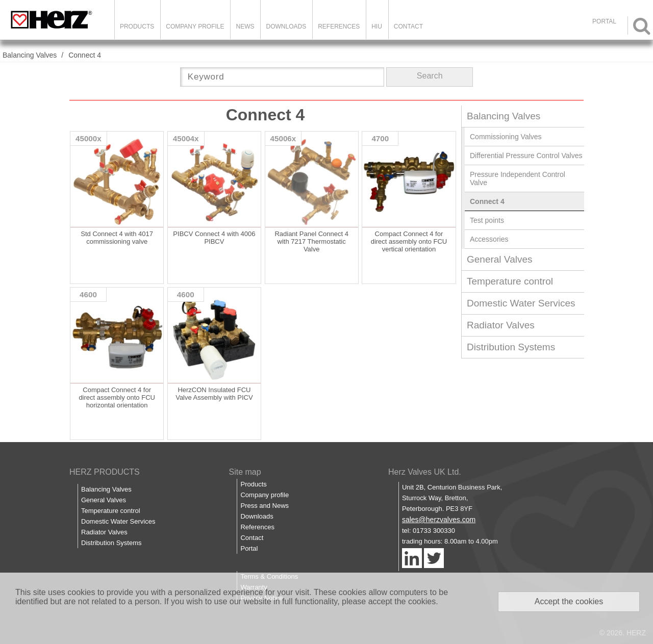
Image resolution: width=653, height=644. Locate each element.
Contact (408, 27)
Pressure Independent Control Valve (518, 178)
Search (430, 76)
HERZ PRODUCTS (105, 472)
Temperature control (510, 281)
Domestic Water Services (521, 303)
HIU (377, 27)
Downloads (286, 27)
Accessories (489, 239)
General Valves (500, 259)
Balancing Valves (30, 55)
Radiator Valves (501, 325)
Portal (249, 548)
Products (137, 27)
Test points (487, 220)
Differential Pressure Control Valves (526, 156)
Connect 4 (85, 55)
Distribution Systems (511, 347)
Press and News (265, 506)
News (245, 27)
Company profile (265, 495)
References (339, 27)
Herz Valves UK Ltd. (425, 472)
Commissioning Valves (506, 137)
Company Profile (195, 27)
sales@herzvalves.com (439, 520)
